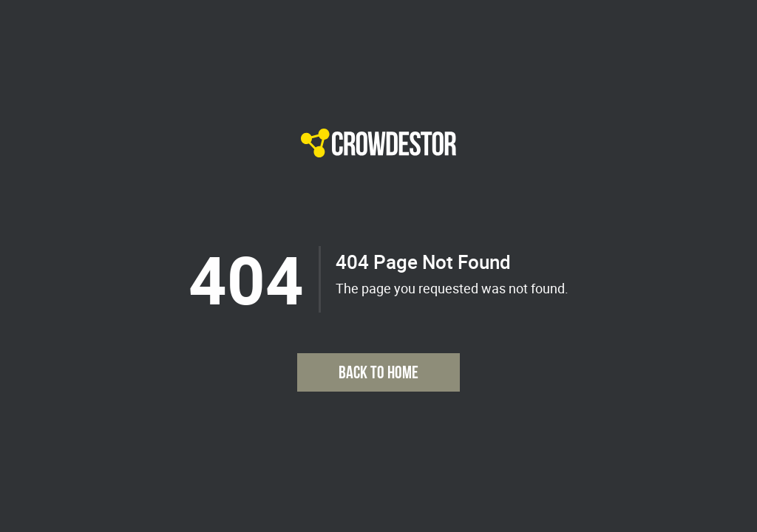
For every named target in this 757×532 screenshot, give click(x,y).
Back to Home (378, 372)
